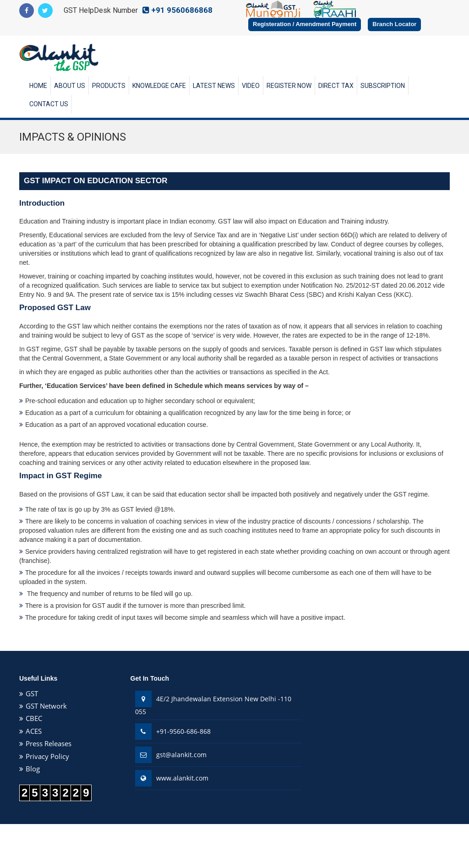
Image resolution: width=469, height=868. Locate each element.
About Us (70, 86)
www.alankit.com (182, 778)
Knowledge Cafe (159, 86)
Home (38, 86)
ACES (34, 731)
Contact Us (49, 104)
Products (109, 86)
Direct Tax (336, 86)
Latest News (214, 86)
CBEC (34, 718)
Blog (33, 769)
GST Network (46, 706)
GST (32, 693)
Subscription (383, 86)
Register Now (289, 86)
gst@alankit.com (181, 755)
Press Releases (49, 743)
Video (251, 86)
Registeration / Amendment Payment (305, 24)
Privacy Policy (47, 756)
